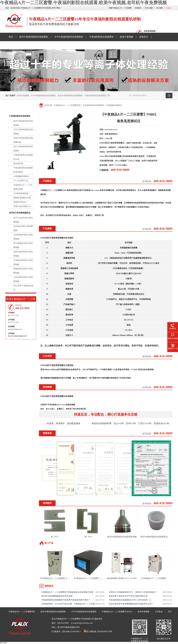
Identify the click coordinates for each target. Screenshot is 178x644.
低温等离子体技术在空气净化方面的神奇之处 (128, 596)
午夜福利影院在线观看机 (102, 37)
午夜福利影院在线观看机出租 (23, 157)
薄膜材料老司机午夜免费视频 (23, 271)
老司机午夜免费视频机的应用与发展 (57, 596)
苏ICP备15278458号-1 (72, 632)
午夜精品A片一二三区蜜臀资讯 (24, 45)
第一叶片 (88, 537)
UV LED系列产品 (21, 181)
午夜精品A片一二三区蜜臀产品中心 (117, 612)
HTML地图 (149, 8)
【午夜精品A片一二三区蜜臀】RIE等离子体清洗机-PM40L (64, 578)
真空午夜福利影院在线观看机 (34, 37)
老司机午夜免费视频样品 (58, 45)
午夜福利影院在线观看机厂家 (97, 96)
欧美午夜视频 (127, 37)
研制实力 (144, 37)
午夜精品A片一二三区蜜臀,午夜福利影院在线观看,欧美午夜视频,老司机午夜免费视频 (83, 3)
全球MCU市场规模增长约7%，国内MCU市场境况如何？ (133, 592)
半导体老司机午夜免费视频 (23, 228)
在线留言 (138, 8)
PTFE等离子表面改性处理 (23, 288)
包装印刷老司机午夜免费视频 (23, 254)
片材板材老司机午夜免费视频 (23, 262)
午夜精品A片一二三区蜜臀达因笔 (23, 187)
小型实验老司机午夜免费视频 (23, 279)
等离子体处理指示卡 (22, 206)
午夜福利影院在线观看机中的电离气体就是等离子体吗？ (66, 600)
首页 (11, 37)
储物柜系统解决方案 (22, 198)
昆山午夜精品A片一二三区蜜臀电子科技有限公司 (73, 619)
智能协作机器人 (20, 202)
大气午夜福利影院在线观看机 (69, 37)
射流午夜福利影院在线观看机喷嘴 (122, 537)
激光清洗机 (18, 164)
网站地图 (3, 643)
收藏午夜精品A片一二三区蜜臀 (120, 8)
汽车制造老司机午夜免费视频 (23, 237)
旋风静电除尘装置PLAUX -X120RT (122, 578)
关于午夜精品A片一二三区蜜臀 (91, 45)
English (168, 8)
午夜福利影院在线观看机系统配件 (23, 170)
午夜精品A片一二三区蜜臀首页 (67, 105)
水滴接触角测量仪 (114, 105)
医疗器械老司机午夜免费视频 (23, 245)
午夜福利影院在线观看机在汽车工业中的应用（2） (131, 600)
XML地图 (159, 8)
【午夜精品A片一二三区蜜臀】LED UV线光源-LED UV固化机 (100, 578)
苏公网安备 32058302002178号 (98, 632)
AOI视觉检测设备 (21, 193)
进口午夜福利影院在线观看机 (23, 149)
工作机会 (159, 612)
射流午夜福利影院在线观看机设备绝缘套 (158, 537)
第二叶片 (55, 537)
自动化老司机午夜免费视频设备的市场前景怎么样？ (131, 604)
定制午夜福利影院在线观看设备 (23, 140)
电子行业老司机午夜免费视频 (23, 220)
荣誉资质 (47, 433)
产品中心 (21, 107)
